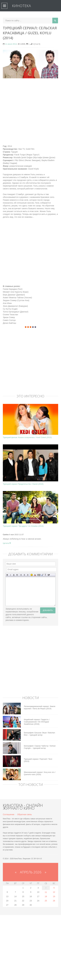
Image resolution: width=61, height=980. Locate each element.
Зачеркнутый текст (17, 575)
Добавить (48, 610)
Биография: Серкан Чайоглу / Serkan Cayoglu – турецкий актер (40, 747)
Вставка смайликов (32, 575)
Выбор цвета (35, 575)
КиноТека (21, 6)
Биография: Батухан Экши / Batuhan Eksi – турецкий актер (39, 734)
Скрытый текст (39, 575)
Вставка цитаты (42, 575)
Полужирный (7, 575)
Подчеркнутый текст (14, 575)
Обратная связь (25, 814)
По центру (24, 575)
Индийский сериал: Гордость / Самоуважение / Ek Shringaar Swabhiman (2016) (37, 722)
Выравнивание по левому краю (21, 575)
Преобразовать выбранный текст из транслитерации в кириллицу (45, 575)
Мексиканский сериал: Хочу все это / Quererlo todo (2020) (40, 773)
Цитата (7, 543)
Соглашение (9, 814)
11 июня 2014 (11, 44)
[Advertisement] (30, 112)
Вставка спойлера (49, 575)
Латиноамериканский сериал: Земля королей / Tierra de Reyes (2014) (40, 707)
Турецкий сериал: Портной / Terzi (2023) (38, 760)
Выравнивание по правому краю (28, 575)
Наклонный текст (11, 575)
